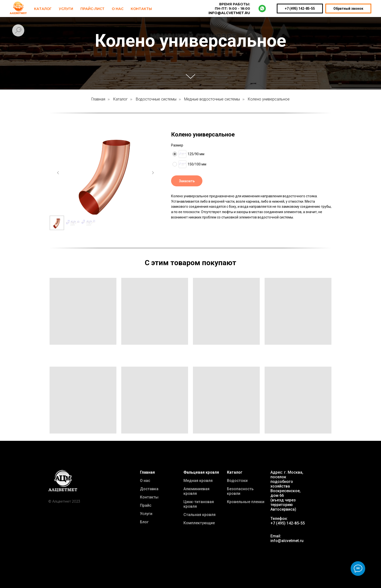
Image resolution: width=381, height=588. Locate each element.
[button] (187, 181)
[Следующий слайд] (153, 173)
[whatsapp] (262, 9)
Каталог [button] (43, 9)
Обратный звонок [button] (348, 9)
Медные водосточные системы (212, 99)
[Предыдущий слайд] (58, 173)
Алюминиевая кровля (196, 491)
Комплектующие (199, 523)
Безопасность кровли (240, 491)
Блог (144, 522)
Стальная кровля (199, 515)
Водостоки (237, 481)
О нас (145, 481)
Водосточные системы (156, 99)
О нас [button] (118, 9)
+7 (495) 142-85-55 (300, 9)
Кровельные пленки (246, 502)
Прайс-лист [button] (92, 9)
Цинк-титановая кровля (199, 504)
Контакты (141, 9)
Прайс (146, 505)
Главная (98, 99)
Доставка (149, 489)
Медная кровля (198, 481)
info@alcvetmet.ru (287, 541)
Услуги (66, 9)
